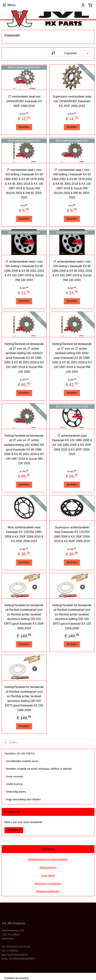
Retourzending (48, 867)
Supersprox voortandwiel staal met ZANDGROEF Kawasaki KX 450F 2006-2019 (72, 101)
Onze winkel (48, 875)
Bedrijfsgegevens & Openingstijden (48, 859)
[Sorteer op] (70, 53)
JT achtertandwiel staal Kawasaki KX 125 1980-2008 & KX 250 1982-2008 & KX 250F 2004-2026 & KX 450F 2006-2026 (72, 445)
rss (44, 973)
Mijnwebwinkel (83, 973)
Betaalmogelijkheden (48, 891)
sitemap (37, 973)
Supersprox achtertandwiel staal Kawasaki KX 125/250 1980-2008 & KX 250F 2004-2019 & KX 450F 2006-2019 (72, 534)
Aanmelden (14, 830)
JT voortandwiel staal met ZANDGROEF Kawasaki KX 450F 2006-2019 (24, 101)
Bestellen (24, 127)
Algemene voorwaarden (48, 884)
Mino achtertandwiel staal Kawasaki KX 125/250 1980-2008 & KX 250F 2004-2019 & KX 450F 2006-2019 (24, 534)
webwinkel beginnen (55, 973)
